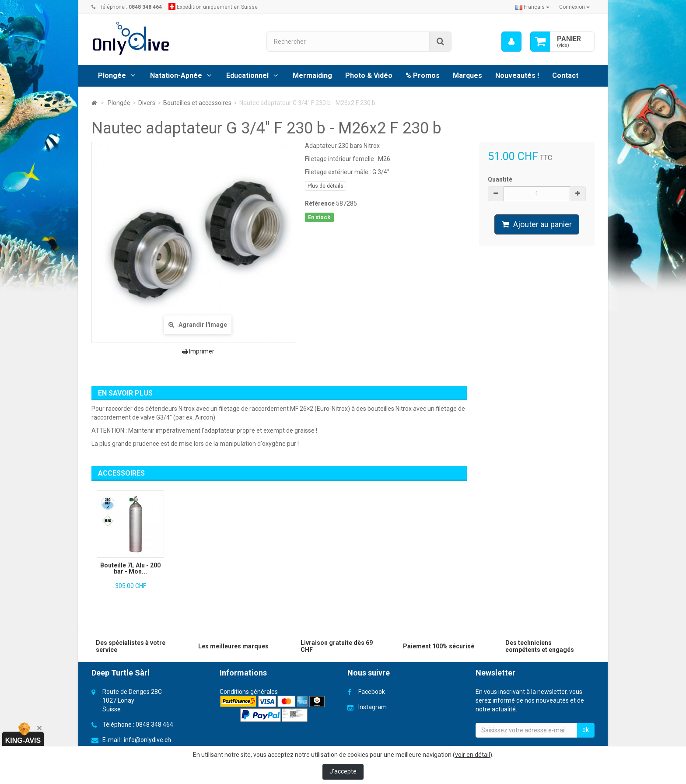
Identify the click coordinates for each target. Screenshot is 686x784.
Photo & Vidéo (369, 75)
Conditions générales (249, 692)
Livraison (232, 700)
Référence (320, 203)
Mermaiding (312, 75)
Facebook (372, 692)
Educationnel (247, 75)
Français (532, 7)
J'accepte (343, 771)
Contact (565, 75)
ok (586, 730)
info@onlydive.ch (147, 740)
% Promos (423, 75)
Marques (467, 75)
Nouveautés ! (517, 75)
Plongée (112, 75)
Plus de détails (325, 186)
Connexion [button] (574, 7)
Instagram (373, 707)
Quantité (500, 179)
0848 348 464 (154, 724)
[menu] (511, 42)
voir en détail (472, 755)
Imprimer (198, 351)
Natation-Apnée (176, 75)
